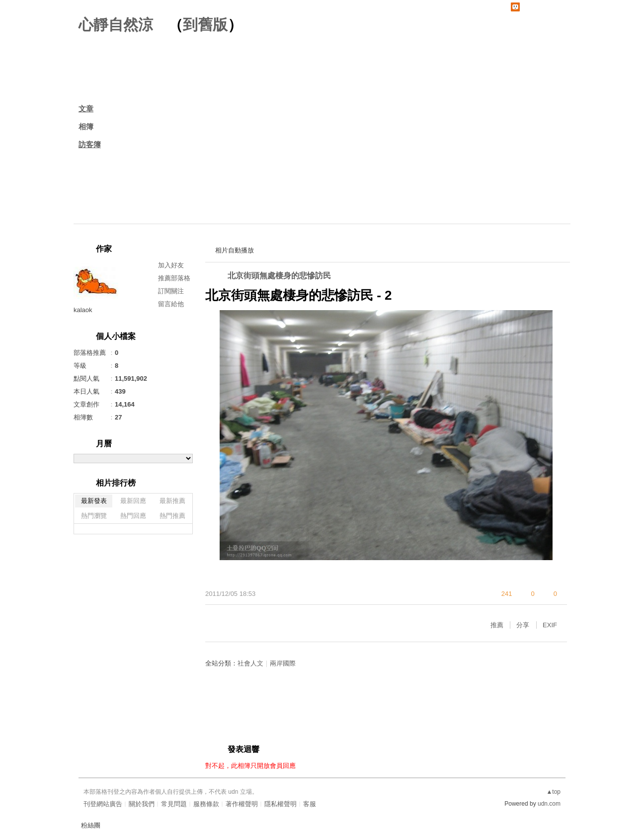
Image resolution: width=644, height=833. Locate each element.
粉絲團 (91, 825)
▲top (553, 792)
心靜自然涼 (116, 25)
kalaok (83, 310)
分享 (523, 625)
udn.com (549, 804)
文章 (86, 109)
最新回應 (133, 501)
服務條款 (206, 804)
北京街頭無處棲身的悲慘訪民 (279, 276)
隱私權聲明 (281, 804)
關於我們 (142, 804)
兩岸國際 (283, 663)
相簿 (86, 126)
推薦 (497, 625)
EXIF (550, 625)
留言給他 (171, 304)
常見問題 (174, 804)
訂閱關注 (171, 291)
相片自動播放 (235, 250)
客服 (310, 804)
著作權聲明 (242, 804)
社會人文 (250, 663)
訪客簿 (90, 144)
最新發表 (94, 501)
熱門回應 (133, 516)
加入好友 (171, 265)
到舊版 (205, 25)
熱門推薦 (172, 516)
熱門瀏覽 (94, 516)
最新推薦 (172, 501)
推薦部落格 (174, 278)
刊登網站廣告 (103, 804)
